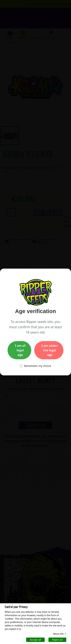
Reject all (57, 639)
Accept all (35, 639)
